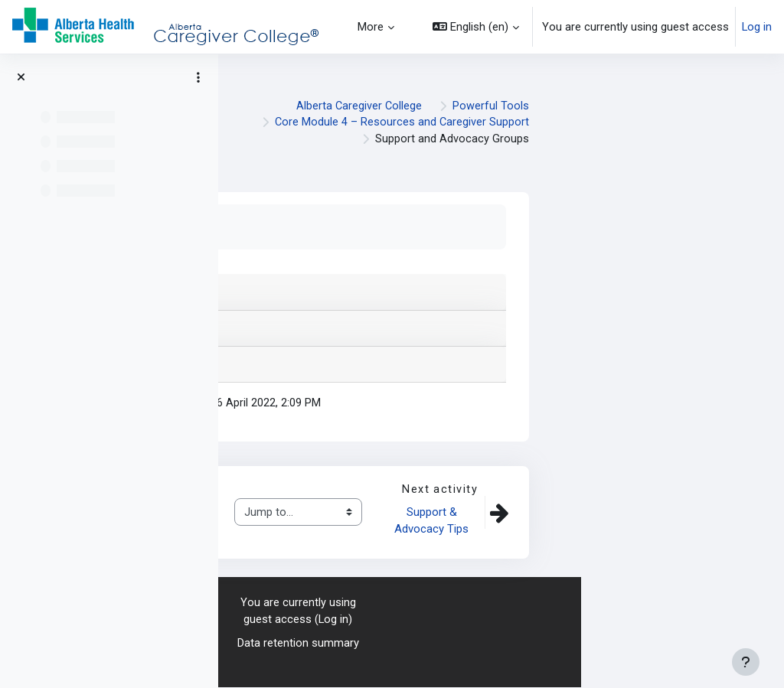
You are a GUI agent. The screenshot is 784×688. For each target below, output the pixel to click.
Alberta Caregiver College (561, 106)
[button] (476, 27)
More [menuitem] (371, 27)
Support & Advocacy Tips (634, 521)
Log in (757, 27)
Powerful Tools (694, 106)
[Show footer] (746, 662)
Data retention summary (501, 644)
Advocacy (349, 530)
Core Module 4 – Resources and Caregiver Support (604, 122)
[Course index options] (198, 77)
